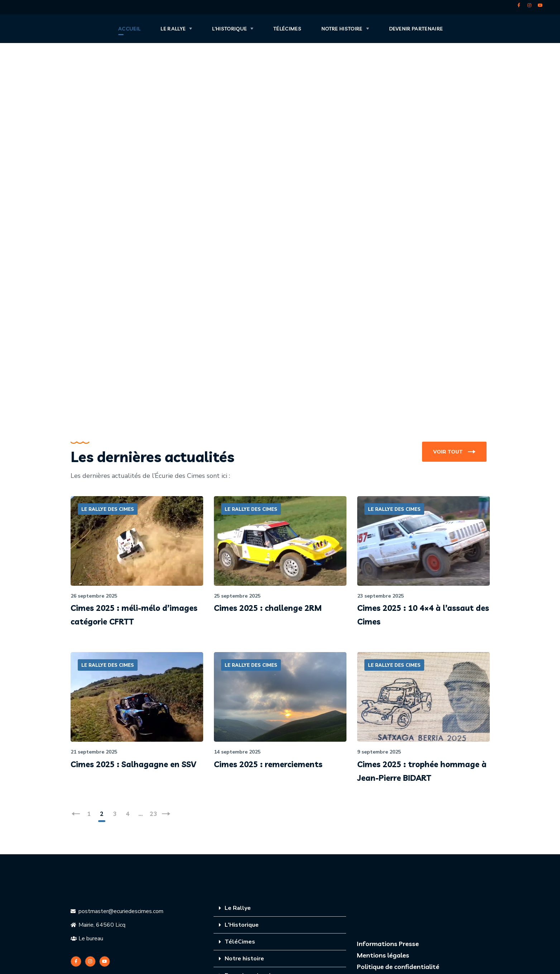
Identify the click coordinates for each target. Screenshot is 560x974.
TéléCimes (240, 942)
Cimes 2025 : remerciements (268, 764)
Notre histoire (244, 959)
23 (153, 814)
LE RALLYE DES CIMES (108, 509)
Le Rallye (238, 908)
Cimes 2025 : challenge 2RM (268, 608)
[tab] (280, 908)
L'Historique (242, 925)
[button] (454, 452)
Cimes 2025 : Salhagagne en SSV (133, 764)
